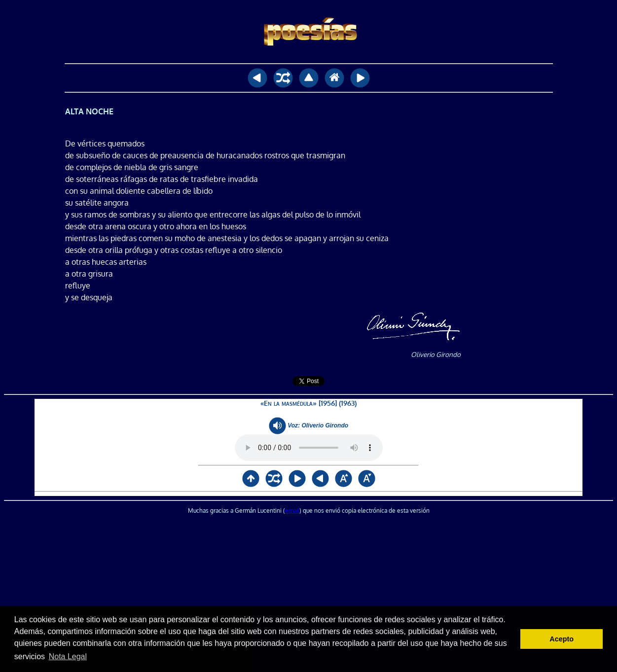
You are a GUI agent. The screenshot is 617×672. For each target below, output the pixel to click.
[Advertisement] (309, 594)
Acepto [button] (562, 639)
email (292, 511)
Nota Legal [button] (68, 656)
